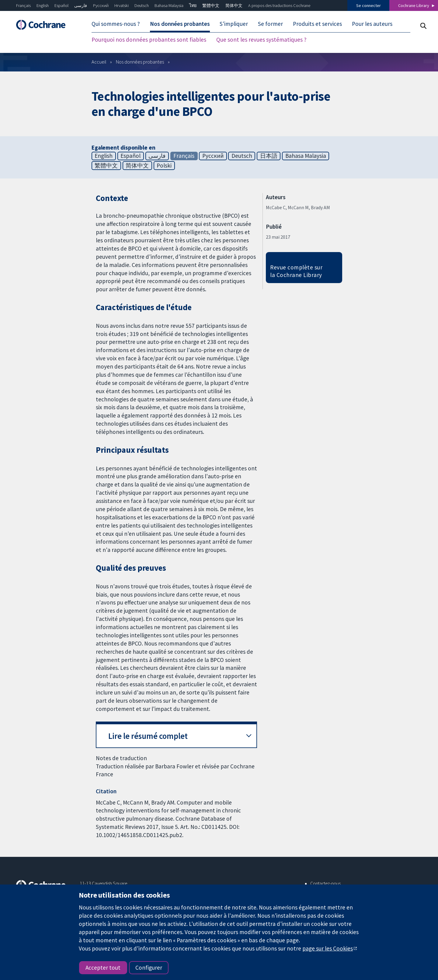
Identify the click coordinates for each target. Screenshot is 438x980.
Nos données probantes (140, 62)
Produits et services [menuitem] (317, 24)
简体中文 (234, 5)
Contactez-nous (325, 883)
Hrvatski (122, 5)
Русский (101, 5)
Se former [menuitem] (270, 24)
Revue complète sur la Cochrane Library (296, 271)
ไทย (193, 5)
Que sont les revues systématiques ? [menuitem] (261, 40)
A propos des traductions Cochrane (279, 5)
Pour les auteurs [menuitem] (372, 24)
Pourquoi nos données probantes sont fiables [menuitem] (149, 40)
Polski (164, 165)
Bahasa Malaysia (169, 5)
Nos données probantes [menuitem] (180, 24)
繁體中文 (211, 5)
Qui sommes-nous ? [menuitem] (116, 24)
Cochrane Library (414, 5)
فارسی (81, 5)
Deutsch (142, 5)
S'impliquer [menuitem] (234, 24)
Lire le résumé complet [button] (148, 736)
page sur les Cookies (328, 948)
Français (23, 5)
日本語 (269, 156)
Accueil (99, 62)
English (43, 5)
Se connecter (368, 5)
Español (61, 5)
